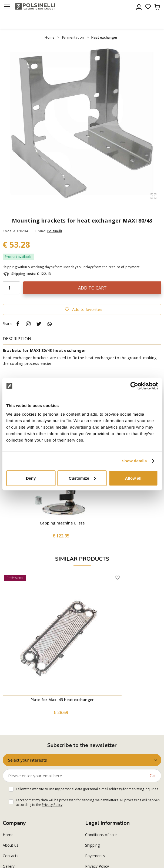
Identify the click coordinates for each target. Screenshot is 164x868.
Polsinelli (55, 231)
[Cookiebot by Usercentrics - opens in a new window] (134, 386)
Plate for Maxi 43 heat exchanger (62, 700)
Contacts (11, 856)
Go (153, 776)
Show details (134, 461)
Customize (82, 478)
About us (11, 845)
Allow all (133, 478)
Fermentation (73, 37)
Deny (31, 478)
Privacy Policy (52, 805)
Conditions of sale (101, 835)
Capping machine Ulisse (62, 523)
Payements (95, 856)
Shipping (92, 845)
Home (50, 37)
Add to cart (92, 288)
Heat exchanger (104, 37)
